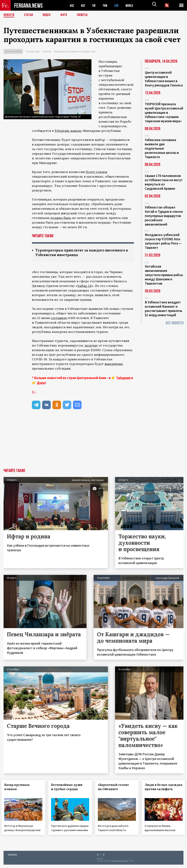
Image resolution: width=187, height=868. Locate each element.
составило (59, 318)
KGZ (84, 5)
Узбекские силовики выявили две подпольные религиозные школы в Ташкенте (162, 148)
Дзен (41, 383)
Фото (65, 15)
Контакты (12, 858)
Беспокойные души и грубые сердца (69, 787)
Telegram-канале (68, 131)
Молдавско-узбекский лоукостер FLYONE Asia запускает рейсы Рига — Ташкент (163, 241)
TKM (107, 5)
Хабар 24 (85, 286)
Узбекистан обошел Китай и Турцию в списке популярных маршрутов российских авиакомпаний (164, 216)
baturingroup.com (120, 864)
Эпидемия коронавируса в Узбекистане (75, 52)
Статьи (29, 15)
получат (91, 346)
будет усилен (97, 172)
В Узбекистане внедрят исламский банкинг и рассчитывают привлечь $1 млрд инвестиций (164, 309)
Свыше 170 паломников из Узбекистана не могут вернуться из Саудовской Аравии (164, 182)
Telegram (123, 378)
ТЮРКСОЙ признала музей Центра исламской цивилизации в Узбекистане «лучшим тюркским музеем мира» (164, 112)
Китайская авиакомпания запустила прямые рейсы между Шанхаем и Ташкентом (164, 275)
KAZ (72, 5)
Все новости (175, 323)
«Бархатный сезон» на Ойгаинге (115, 787)
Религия (47, 52)
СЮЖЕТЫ (84, 15)
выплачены (114, 364)
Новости (9, 15)
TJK (95, 5)
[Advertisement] (93, 442)
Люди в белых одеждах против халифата (160, 789)
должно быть (61, 218)
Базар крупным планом (19, 787)
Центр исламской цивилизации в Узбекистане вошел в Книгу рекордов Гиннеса (164, 79)
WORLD (132, 5)
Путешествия (33, 52)
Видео (48, 15)
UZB (119, 5)
